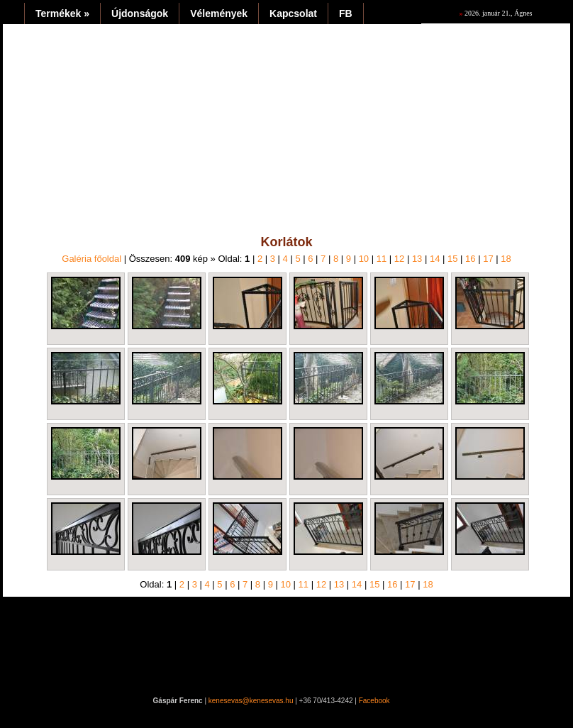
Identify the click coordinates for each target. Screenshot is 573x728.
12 (399, 259)
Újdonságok (140, 13)
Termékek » (62, 13)
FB (346, 13)
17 (488, 259)
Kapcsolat (293, 13)
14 (435, 259)
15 (452, 259)
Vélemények (219, 13)
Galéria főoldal (91, 259)
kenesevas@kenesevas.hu (251, 701)
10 (364, 259)
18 (506, 259)
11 (382, 259)
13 (417, 259)
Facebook (374, 701)
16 (470, 259)
